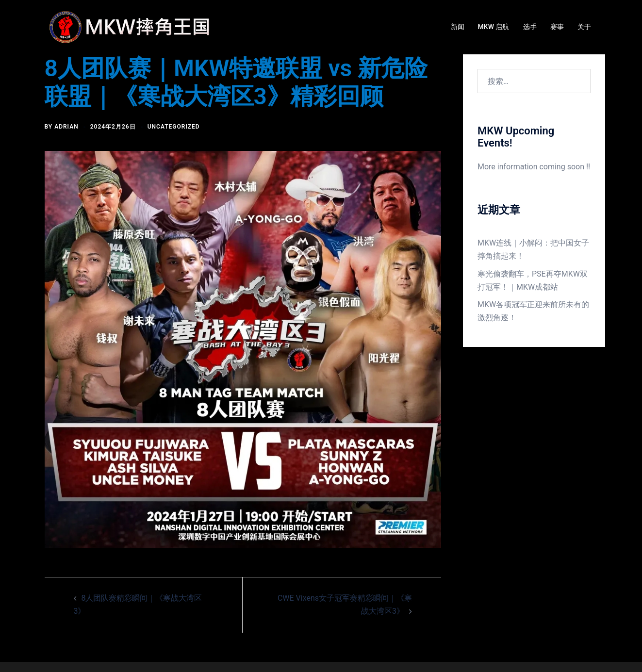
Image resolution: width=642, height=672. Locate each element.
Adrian (66, 127)
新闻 (458, 27)
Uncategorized (174, 127)
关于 (584, 27)
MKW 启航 (494, 27)
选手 (530, 27)
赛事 (557, 27)
